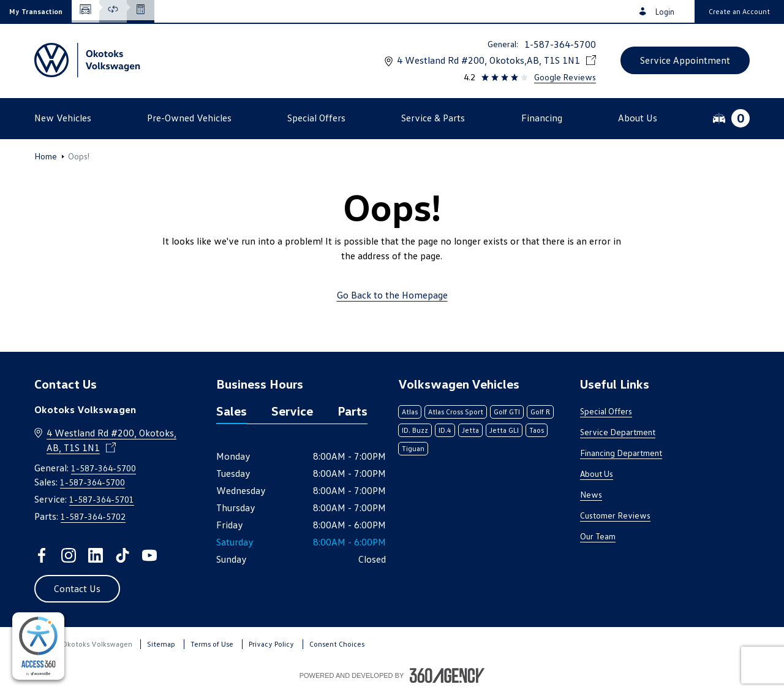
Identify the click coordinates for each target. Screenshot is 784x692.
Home (46, 156)
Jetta (470, 430)
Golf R (540, 412)
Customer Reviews (615, 515)
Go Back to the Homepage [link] (392, 295)
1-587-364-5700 (560, 44)
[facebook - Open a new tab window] (42, 555)
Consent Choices (337, 644)
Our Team (598, 536)
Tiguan (413, 448)
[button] (36, 11)
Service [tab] (292, 411)
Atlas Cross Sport (456, 412)
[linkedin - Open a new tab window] (96, 555)
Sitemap (161, 644)
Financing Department (621, 453)
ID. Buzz (415, 430)
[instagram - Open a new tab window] (69, 555)
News (591, 494)
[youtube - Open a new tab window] (149, 555)
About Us (597, 473)
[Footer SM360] (447, 675)
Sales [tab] (232, 411)
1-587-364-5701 (102, 499)
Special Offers (606, 411)
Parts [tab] (352, 411)
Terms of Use (212, 644)
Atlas (410, 412)
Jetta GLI (504, 430)
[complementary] (38, 646)
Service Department (618, 432)
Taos (537, 430)
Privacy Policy (271, 644)
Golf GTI (507, 412)
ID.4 (445, 430)
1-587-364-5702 (93, 516)
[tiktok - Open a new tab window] (123, 555)
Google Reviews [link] (565, 77)
